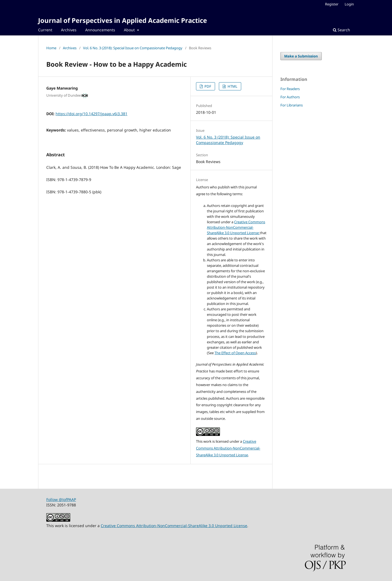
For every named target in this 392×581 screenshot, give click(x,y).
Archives (69, 30)
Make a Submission (301, 56)
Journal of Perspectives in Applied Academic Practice (122, 20)
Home (51, 48)
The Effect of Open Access (235, 353)
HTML (232, 86)
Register (332, 4)
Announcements (100, 30)
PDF (207, 86)
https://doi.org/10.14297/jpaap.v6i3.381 (91, 114)
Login (349, 4)
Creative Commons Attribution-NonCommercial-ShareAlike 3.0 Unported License (236, 227)
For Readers (290, 89)
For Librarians (292, 105)
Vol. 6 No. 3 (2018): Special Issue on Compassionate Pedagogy (133, 48)
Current (45, 30)
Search (342, 30)
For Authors (290, 97)
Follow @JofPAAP (61, 499)
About (130, 30)
